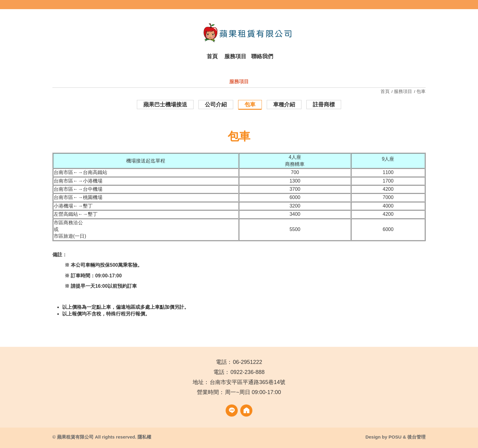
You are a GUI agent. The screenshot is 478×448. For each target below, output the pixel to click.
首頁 (386, 91)
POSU (395, 437)
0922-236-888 (248, 372)
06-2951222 (248, 362)
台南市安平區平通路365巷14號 (248, 382)
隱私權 (144, 437)
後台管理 (416, 437)
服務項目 (403, 91)
